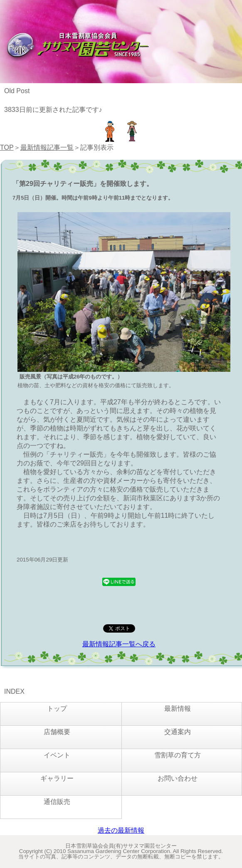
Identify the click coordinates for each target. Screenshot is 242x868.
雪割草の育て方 (178, 755)
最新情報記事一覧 (47, 147)
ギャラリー (57, 778)
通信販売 (57, 802)
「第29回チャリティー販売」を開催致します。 (83, 184)
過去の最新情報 (121, 830)
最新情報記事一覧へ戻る (119, 644)
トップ (57, 708)
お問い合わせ (178, 778)
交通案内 (178, 732)
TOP (7, 147)
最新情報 (178, 708)
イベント (57, 755)
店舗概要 (57, 732)
